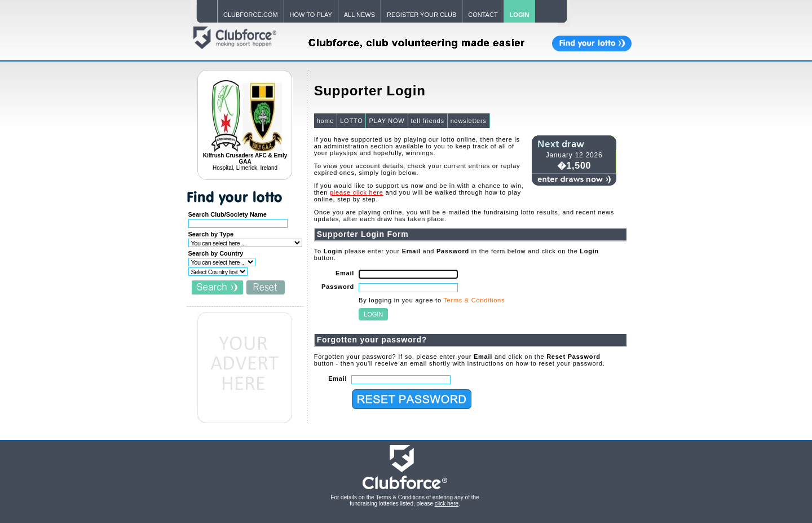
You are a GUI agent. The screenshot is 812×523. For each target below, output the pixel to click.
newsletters (469, 121)
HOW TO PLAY (311, 15)
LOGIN (520, 15)
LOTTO (351, 121)
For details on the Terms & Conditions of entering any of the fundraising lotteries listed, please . (405, 500)
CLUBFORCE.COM (251, 15)
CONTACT (483, 15)
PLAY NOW (387, 121)
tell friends (428, 121)
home (326, 121)
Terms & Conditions (474, 300)
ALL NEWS (359, 15)
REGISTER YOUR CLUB (422, 15)
